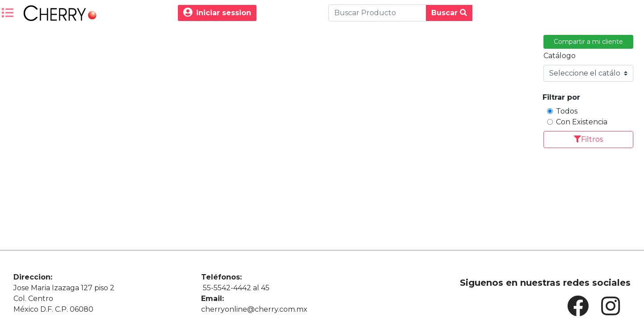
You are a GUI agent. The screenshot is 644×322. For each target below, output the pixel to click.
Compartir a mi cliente (588, 42)
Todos (567, 111)
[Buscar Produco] (377, 13)
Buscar (449, 13)
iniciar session (217, 13)
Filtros (588, 139)
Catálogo (560, 56)
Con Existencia (582, 122)
